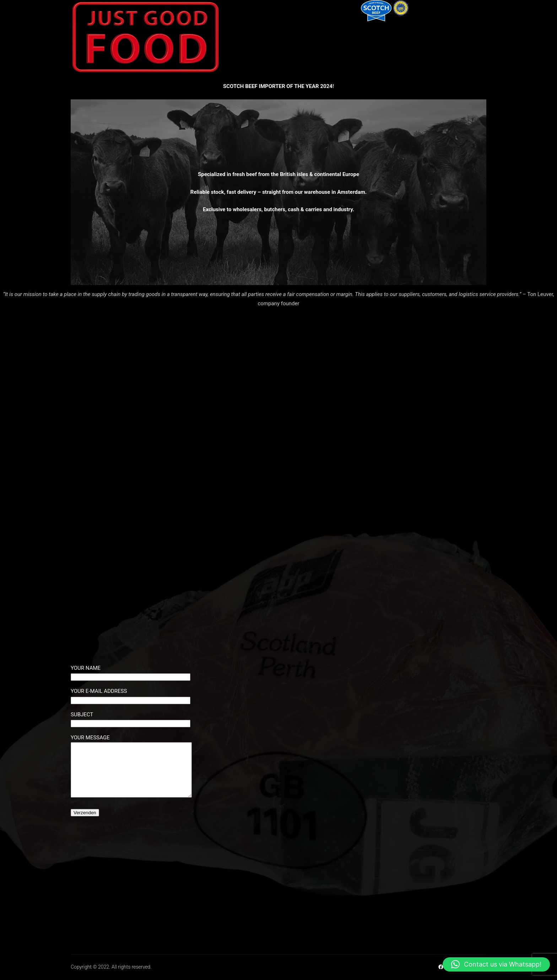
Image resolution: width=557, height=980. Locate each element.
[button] (496, 964)
